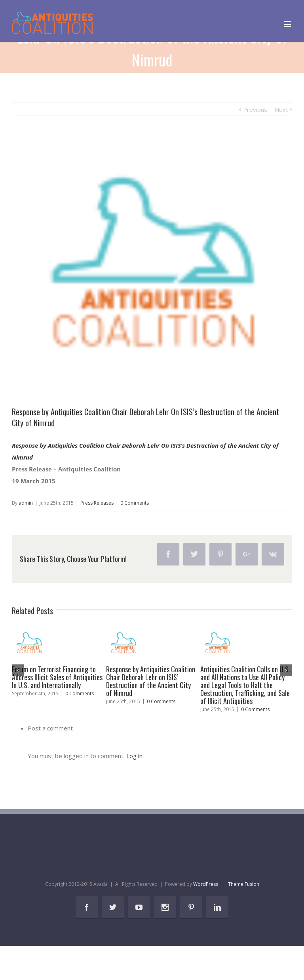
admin (26, 503)
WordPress (206, 884)
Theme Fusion (244, 884)
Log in (134, 756)
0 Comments (135, 503)
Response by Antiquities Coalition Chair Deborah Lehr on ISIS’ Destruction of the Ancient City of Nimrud (151, 681)
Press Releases (97, 503)
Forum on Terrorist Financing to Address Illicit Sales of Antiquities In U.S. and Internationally (57, 677)
